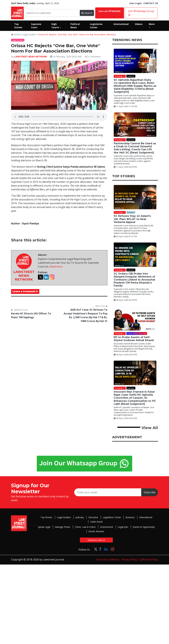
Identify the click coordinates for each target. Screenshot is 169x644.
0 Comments (93, 57)
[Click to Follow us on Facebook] (100, 549)
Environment (107, 527)
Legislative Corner (112, 517)
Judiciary (80, 517)
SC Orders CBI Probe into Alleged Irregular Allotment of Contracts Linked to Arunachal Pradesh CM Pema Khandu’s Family (134, 280)
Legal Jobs (123, 527)
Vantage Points (63, 527)
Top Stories (46, 517)
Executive (93, 517)
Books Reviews (96, 531)
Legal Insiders (29, 34)
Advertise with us (96, 540)
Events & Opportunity (144, 527)
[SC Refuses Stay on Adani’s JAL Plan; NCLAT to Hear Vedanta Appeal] (135, 197)
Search (87, 13)
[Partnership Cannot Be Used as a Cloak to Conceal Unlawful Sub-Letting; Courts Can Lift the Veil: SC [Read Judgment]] (135, 125)
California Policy (148, 559)
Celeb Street (96, 522)
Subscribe (110, 11)
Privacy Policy (129, 559)
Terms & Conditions (108, 559)
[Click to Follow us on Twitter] (94, 549)
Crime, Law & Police (85, 527)
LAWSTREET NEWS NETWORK (31, 57)
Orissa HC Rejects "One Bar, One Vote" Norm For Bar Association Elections (77, 34)
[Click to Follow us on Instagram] (113, 549)
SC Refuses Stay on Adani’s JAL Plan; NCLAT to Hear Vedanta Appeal (132, 219)
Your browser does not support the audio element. (59, 117)
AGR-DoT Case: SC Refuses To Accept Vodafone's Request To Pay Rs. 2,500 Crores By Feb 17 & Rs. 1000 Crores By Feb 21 (86, 315)
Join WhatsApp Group (141, 13)
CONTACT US (151, 3)
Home (16, 34)
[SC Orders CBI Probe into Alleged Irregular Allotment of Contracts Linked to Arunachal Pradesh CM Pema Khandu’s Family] (135, 255)
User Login (135, 3)
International (146, 517)
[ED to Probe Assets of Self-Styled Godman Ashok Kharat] (135, 318)
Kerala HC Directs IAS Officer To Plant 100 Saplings (31, 315)
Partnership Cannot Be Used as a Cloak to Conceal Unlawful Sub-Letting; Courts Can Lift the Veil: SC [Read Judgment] (135, 148)
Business (130, 517)
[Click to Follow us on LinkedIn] (106, 549)
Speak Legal (44, 527)
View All (150, 428)
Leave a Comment (25, 291)
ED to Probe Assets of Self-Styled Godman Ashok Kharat (134, 339)
